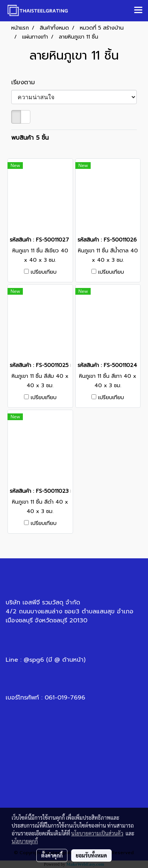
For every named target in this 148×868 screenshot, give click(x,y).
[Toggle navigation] (138, 10)
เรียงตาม (26, 82)
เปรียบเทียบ (44, 272)
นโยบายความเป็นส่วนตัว (97, 833)
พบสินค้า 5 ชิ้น (30, 138)
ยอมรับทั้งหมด (91, 855)
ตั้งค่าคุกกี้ (52, 855)
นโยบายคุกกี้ (25, 841)
